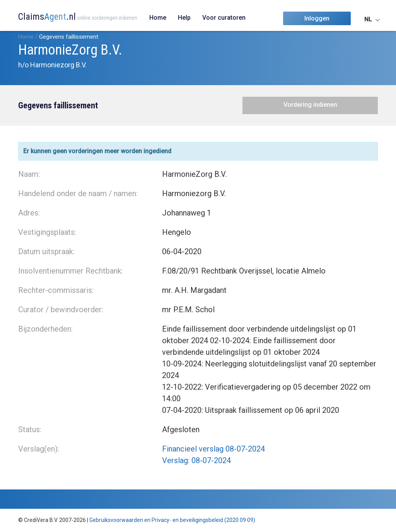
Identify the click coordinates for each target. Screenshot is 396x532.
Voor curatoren (224, 18)
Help (184, 18)
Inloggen (317, 18)
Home (158, 18)
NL (368, 19)
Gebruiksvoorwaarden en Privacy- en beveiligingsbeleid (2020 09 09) (172, 520)
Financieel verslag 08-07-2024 (213, 449)
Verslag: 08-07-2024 (196, 460)
